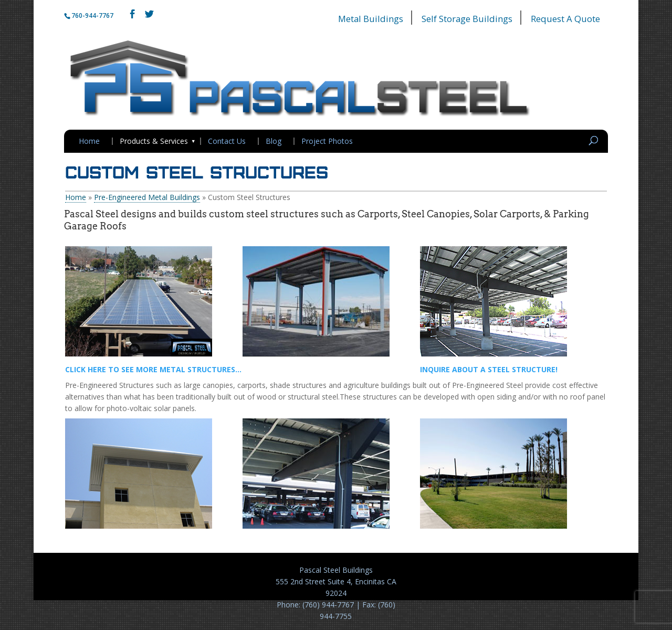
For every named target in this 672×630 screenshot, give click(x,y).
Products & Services (154, 141)
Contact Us (227, 141)
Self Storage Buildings (467, 19)
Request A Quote (565, 19)
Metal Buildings (371, 19)
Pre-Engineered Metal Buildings (147, 197)
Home (89, 141)
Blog (274, 141)
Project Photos (327, 141)
